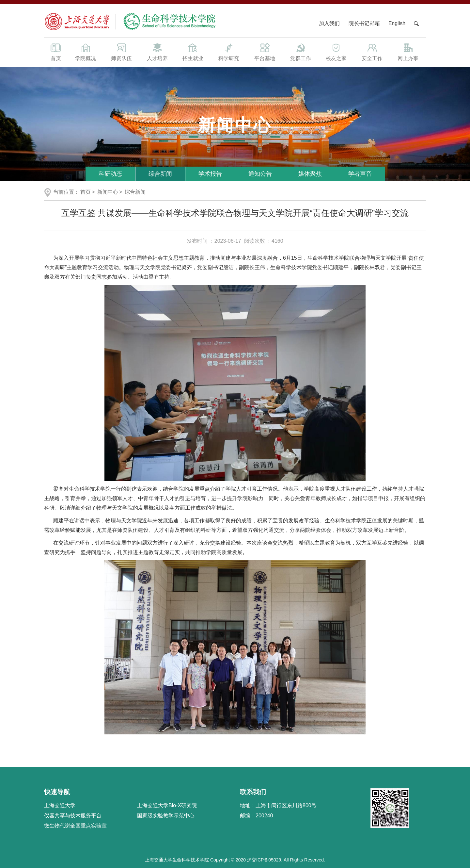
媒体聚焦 (310, 174)
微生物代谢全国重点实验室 (75, 826)
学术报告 (210, 174)
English (397, 23)
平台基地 (265, 52)
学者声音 (360, 174)
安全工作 (372, 52)
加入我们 (330, 23)
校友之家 (337, 52)
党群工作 (301, 52)
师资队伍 (121, 52)
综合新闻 (160, 174)
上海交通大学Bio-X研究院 (167, 805)
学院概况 (86, 52)
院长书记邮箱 (364, 23)
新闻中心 (108, 192)
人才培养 (157, 52)
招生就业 (193, 52)
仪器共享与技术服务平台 (73, 816)
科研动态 (110, 174)
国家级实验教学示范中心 (166, 816)
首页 (56, 52)
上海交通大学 (60, 805)
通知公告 (260, 174)
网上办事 (408, 52)
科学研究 (229, 52)
